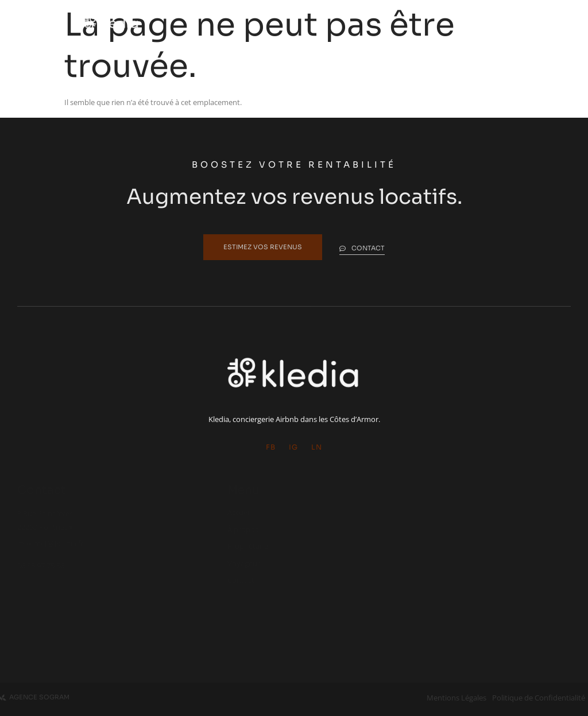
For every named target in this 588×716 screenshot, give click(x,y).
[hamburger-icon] (495, 23)
